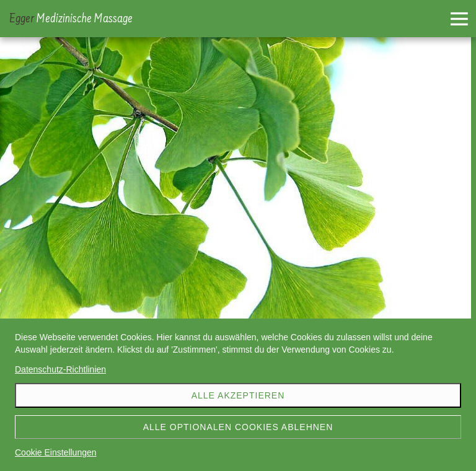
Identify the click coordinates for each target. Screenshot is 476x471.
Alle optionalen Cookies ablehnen (238, 427)
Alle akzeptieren (238, 395)
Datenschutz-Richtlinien (60, 369)
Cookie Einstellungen (56, 452)
